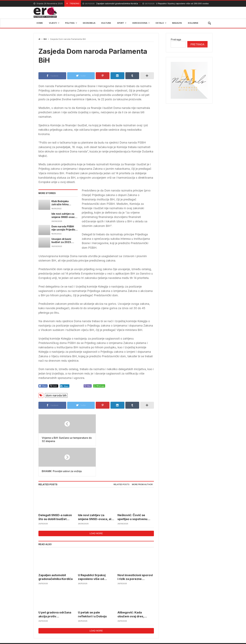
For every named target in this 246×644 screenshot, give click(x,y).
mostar (72, 622)
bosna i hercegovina (183, 622)
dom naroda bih (56, 395)
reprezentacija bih (139, 622)
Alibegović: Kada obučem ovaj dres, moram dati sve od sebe (135, 584)
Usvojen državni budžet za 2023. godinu (61, 241)
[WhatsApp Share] (99, 386)
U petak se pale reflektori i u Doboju (92, 584)
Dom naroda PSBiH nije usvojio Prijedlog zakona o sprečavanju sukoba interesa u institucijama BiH (64, 228)
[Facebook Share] (43, 386)
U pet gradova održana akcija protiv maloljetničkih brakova (55, 584)
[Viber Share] (88, 386)
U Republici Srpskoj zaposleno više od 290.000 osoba (175, 4)
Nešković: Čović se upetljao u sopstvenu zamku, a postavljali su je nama (135, 487)
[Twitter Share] (54, 386)
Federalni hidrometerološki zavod (102, 622)
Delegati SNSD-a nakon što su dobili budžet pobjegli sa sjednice (55, 487)
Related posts (122, 454)
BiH (45, 39)
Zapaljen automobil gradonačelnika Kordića (110, 4)
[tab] (122, 454)
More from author (142, 454)
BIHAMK (160, 622)
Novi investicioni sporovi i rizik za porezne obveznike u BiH (135, 547)
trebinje (206, 622)
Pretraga (176, 39)
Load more (96, 503)
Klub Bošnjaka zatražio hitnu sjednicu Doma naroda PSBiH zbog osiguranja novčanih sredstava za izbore (64, 203)
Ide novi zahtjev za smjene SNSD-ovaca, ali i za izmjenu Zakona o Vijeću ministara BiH (64, 216)
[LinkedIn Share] (65, 386)
